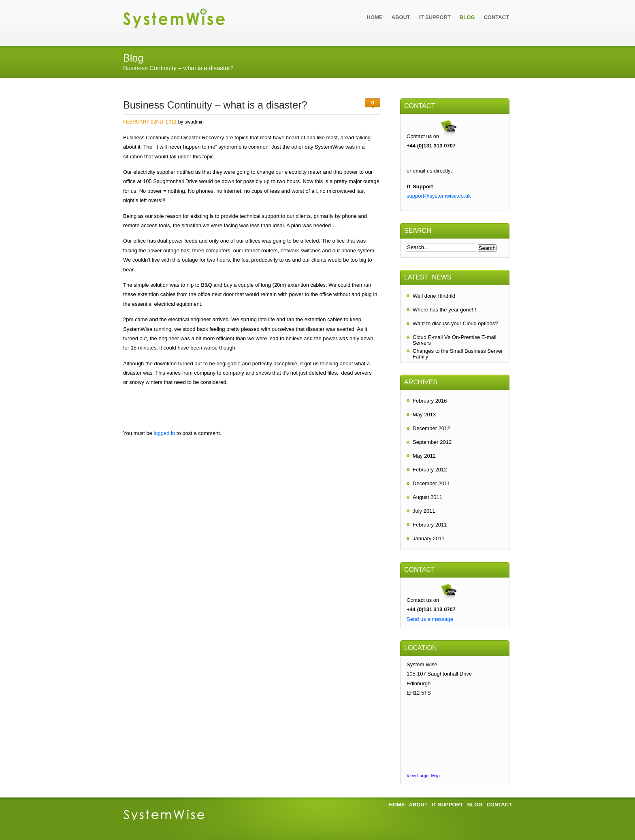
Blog (467, 17)
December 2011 (432, 483)
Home (375, 17)
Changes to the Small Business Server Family (458, 353)
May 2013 (424, 415)
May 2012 (424, 456)
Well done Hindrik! (434, 296)
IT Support (435, 17)
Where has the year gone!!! (444, 310)
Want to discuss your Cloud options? (455, 323)
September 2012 (432, 442)
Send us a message (430, 619)
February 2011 (430, 525)
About (401, 17)
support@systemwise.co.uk (439, 196)
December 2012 (432, 428)
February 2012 (430, 470)
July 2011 (424, 511)
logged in (164, 433)
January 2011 (429, 538)
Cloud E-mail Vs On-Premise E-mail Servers (455, 339)
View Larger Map (423, 776)
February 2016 (430, 401)
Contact (496, 17)
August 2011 (427, 497)
